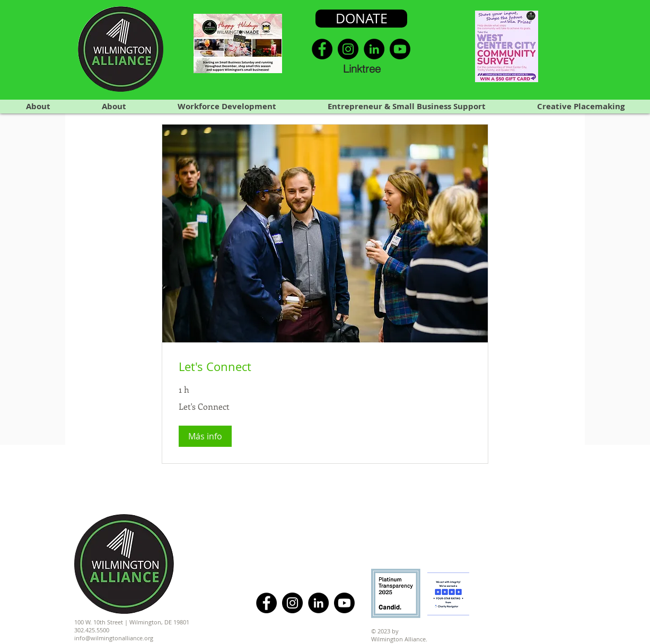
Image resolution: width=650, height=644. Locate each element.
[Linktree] (362, 68)
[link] (325, 367)
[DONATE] (361, 19)
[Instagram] (348, 49)
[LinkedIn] (374, 49)
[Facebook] (322, 49)
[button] (205, 436)
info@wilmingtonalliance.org (114, 638)
